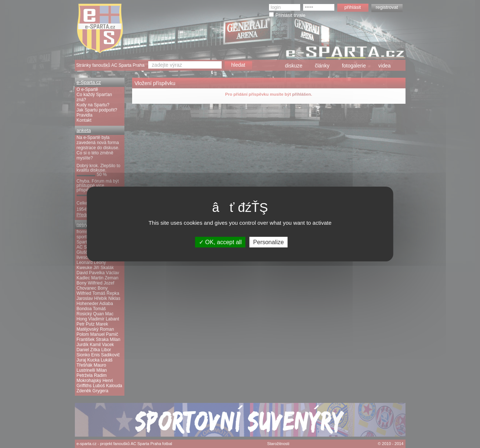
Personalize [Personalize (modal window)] (269, 242)
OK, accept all (220, 242)
